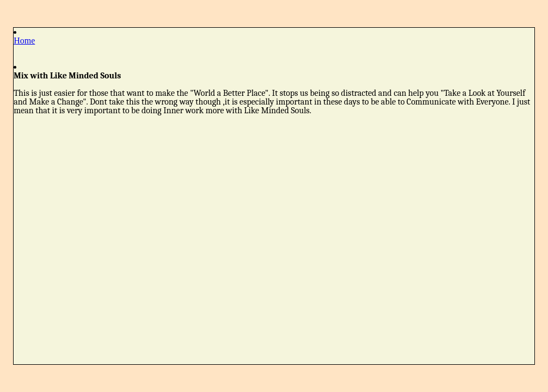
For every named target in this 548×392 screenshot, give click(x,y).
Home (24, 41)
